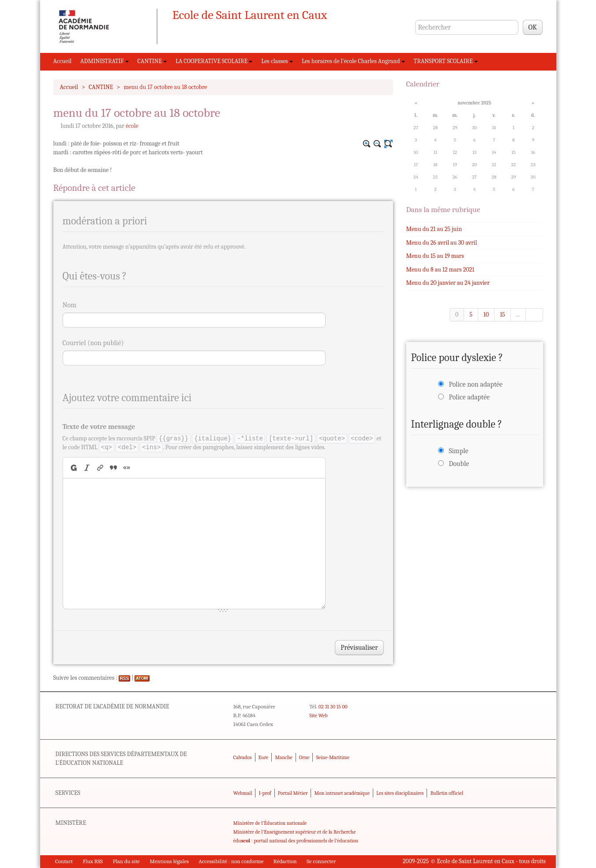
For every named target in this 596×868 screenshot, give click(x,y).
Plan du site (126, 861)
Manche (283, 757)
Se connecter (321, 861)
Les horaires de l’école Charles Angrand (353, 61)
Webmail (243, 793)
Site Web (318, 715)
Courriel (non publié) (93, 343)
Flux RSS (93, 861)
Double (459, 464)
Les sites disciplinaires (400, 793)
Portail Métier (293, 793)
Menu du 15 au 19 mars (435, 256)
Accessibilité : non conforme (231, 861)
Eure (264, 757)
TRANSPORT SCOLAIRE (446, 61)
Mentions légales (169, 861)
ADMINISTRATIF (105, 61)
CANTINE (152, 61)
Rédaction (285, 861)
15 (502, 315)
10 (486, 315)
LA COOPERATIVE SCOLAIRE (214, 61)
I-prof (265, 793)
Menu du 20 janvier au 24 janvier (448, 283)
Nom (70, 305)
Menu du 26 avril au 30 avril (442, 243)
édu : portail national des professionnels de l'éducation (296, 841)
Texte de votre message (99, 427)
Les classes (277, 61)
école (132, 126)
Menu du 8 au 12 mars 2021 (440, 270)
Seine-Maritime (333, 757)
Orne (304, 757)
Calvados (243, 757)
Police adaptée (469, 397)
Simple (458, 451)
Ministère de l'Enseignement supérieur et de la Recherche (295, 832)
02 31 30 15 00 (333, 707)
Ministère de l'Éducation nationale (270, 823)
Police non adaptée (476, 384)
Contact (64, 861)
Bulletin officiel (446, 793)
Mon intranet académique (342, 793)
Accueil (63, 61)
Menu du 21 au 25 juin (434, 229)
